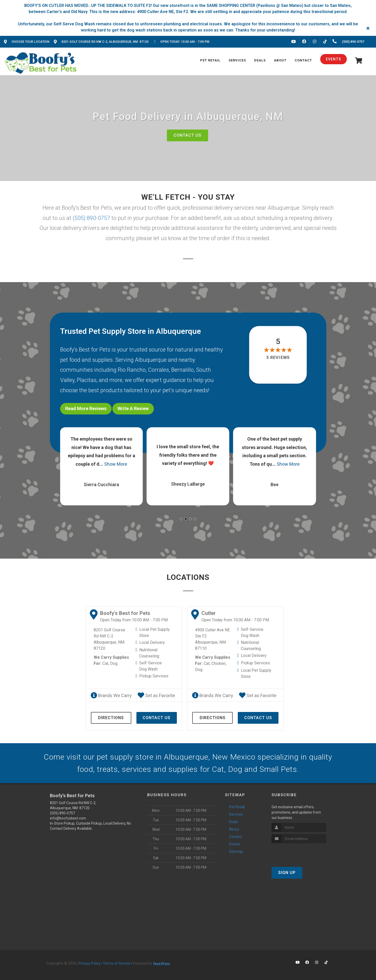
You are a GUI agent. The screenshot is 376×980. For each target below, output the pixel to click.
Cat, (106, 663)
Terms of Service (117, 963)
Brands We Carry (111, 695)
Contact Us (187, 135)
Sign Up (287, 873)
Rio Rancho (132, 370)
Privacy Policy (90, 963)
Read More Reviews (86, 408)
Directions (111, 718)
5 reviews (278, 358)
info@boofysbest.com (68, 818)
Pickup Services (154, 676)
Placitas (87, 380)
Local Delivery (152, 642)
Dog (114, 663)
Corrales (158, 370)
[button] (181, 519)
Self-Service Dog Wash (151, 666)
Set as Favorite (156, 695)
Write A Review (133, 408)
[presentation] (299, 853)
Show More (116, 464)
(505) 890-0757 (91, 218)
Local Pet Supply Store (154, 632)
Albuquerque (151, 360)
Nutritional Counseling (149, 653)
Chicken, (219, 663)
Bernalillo (182, 370)
